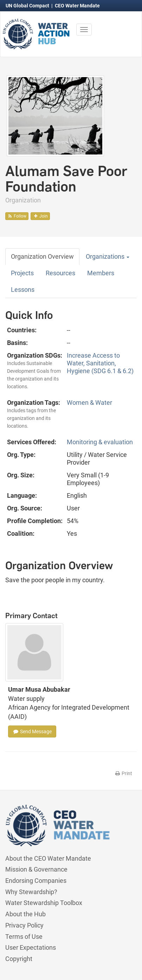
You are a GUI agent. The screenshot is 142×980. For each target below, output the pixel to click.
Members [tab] (101, 273)
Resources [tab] (60, 273)
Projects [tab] (22, 273)
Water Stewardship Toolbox (44, 903)
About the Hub (25, 914)
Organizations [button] (108, 256)
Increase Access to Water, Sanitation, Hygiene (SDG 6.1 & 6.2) (100, 363)
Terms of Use (24, 937)
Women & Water (89, 403)
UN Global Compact (28, 6)
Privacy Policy (24, 925)
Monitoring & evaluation (100, 442)
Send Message (32, 731)
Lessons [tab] (23, 290)
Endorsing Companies (36, 881)
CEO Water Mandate (77, 6)
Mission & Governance (36, 869)
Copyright (19, 959)
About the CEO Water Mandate (48, 858)
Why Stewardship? (31, 892)
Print (123, 773)
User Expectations (31, 947)
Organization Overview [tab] (42, 256)
